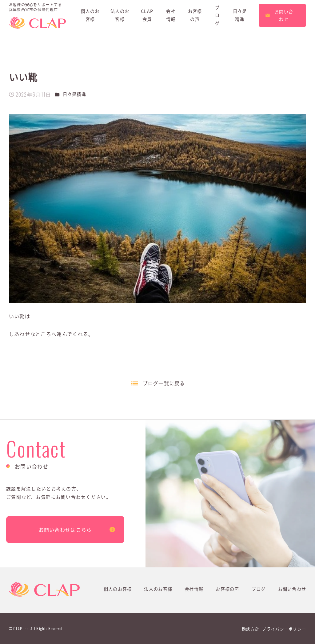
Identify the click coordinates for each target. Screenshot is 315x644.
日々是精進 (74, 94)
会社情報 (194, 589)
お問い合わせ (292, 589)
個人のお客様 (118, 589)
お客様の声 (227, 589)
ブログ (259, 589)
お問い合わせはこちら (65, 530)
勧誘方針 (251, 629)
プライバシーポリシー (284, 629)
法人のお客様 (158, 589)
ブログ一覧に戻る (164, 383)
